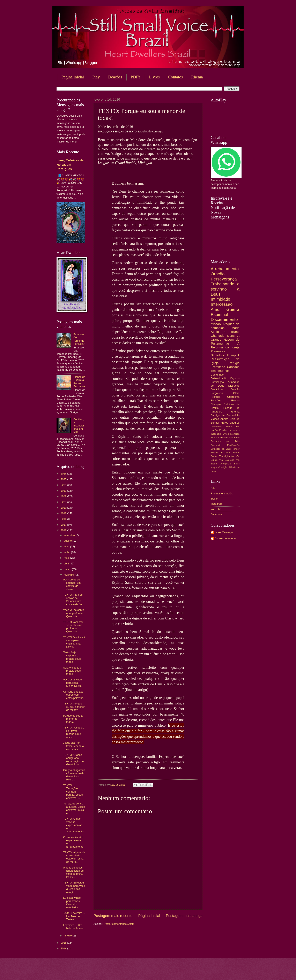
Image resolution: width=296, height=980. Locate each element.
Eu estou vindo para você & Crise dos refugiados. (72, 902)
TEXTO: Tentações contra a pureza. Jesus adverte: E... (73, 792)
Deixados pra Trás (225, 441)
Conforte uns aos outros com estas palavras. (74, 695)
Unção (214, 430)
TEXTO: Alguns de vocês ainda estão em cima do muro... (74, 857)
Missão (216, 324)
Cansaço (233, 367)
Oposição (223, 467)
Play (96, 77)
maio (67, 558)
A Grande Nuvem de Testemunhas (225, 339)
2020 (64, 508)
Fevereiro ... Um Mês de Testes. (73, 927)
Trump (231, 355)
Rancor (236, 449)
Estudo (235, 400)
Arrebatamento (225, 269)
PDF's (136, 77)
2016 (64, 530)
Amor (216, 309)
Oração (218, 274)
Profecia (216, 397)
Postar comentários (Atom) (120, 924)
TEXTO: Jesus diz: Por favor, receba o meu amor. (74, 732)
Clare (236, 393)
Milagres (234, 423)
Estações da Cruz (221, 449)
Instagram (217, 504)
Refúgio (234, 363)
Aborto (224, 419)
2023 (64, 491)
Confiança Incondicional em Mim (79, 426)
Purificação (217, 382)
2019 (64, 513)
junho (67, 552)
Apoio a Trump (225, 332)
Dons (231, 336)
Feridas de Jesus (229, 430)
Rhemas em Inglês (222, 493)
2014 (64, 948)
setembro (70, 535)
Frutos (224, 423)
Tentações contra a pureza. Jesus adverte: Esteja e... (74, 808)
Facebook (217, 514)
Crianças (216, 404)
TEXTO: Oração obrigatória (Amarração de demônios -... (73, 760)
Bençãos (216, 400)
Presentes (218, 351)
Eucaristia (216, 445)
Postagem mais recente (113, 916)
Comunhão (217, 375)
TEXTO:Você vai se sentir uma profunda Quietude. (73, 627)
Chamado (218, 336)
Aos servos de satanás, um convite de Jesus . (72, 584)
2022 (64, 496)
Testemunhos (220, 371)
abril (67, 564)
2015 (64, 943)
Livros (154, 77)
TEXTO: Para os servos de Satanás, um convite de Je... (74, 599)
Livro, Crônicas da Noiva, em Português (70, 165)
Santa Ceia (232, 426)
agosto (68, 541)
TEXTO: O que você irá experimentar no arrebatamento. (74, 825)
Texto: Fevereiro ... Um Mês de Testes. (74, 916)
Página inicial (73, 77)
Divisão (235, 389)
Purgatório (217, 393)
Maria (235, 328)
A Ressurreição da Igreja (225, 359)
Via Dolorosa (227, 460)
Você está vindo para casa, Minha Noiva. (72, 683)
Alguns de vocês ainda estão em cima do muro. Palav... (74, 872)
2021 (64, 502)
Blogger (181, 972)
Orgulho (235, 378)
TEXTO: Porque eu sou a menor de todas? (74, 707)
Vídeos (215, 419)
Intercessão (222, 304)
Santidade (218, 355)
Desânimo (217, 389)
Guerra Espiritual (225, 312)
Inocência (216, 434)
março (68, 569)
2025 (64, 479)
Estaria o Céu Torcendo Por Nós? (79, 339)
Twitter (215, 499)
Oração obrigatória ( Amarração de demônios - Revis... (74, 775)
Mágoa (214, 467)
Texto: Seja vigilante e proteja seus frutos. (72, 657)
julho (67, 546)
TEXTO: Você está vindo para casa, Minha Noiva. (74, 642)
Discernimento (224, 319)
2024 (64, 485)
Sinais (214, 438)
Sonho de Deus (221, 453)
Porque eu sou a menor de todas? (73, 719)
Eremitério (218, 367)
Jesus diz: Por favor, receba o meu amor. (73, 746)
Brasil (237, 464)
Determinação (219, 378)
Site (213, 488)
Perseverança (224, 279)
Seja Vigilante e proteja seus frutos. (72, 671)
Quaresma (233, 397)
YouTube (216, 509)
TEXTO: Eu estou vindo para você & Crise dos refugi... (74, 887)
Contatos (175, 77)
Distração (234, 386)
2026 (64, 474)
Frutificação (233, 445)
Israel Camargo (224, 532)
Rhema (197, 77)
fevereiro (69, 575)
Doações (115, 77)
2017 (64, 525)
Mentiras (235, 434)
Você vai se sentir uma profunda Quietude (73, 613)
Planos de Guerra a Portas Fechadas (79, 382)
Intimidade (220, 299)
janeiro (68, 936)
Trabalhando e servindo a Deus (225, 289)
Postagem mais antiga (184, 916)
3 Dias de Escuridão (229, 438)
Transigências (227, 456)
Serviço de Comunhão (225, 415)
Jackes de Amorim (226, 538)
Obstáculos (217, 426)
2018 (64, 519)
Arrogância (226, 464)
